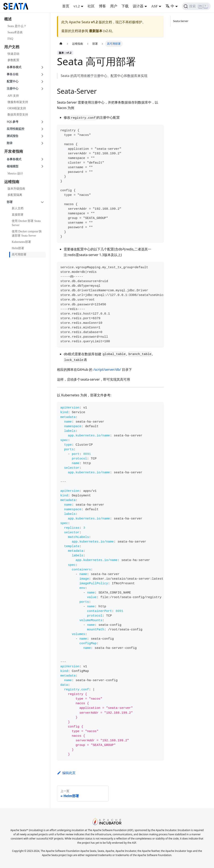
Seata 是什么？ (17, 26)
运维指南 (12, 182)
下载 (125, 6)
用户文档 (12, 47)
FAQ (10, 39)
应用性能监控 (15, 129)
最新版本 (96, 31)
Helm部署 (18, 248)
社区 (91, 6)
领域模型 (13, 166)
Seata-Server (181, 21)
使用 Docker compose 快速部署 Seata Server (27, 234)
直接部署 (18, 215)
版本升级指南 (16, 189)
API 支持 (13, 96)
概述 (8, 19)
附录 (10, 143)
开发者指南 (14, 151)
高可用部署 (19, 254)
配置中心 (13, 81)
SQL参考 (13, 122)
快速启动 (13, 54)
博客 (102, 6)
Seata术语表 (15, 32)
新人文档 (18, 208)
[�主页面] (61, 44)
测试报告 (13, 136)
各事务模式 (14, 67)
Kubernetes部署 (21, 242)
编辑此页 (66, 773)
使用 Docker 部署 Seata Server (26, 223)
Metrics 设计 (15, 174)
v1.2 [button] (77, 6)
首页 (66, 6)
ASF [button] (154, 6)
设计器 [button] (138, 6)
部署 (10, 202)
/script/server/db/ (107, 370)
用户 (114, 6)
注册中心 (13, 89)
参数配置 (13, 60)
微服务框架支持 (18, 102)
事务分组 (13, 74)
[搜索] (196, 6)
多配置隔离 (15, 195)
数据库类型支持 (18, 115)
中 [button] (170, 6)
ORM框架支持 (17, 108)
